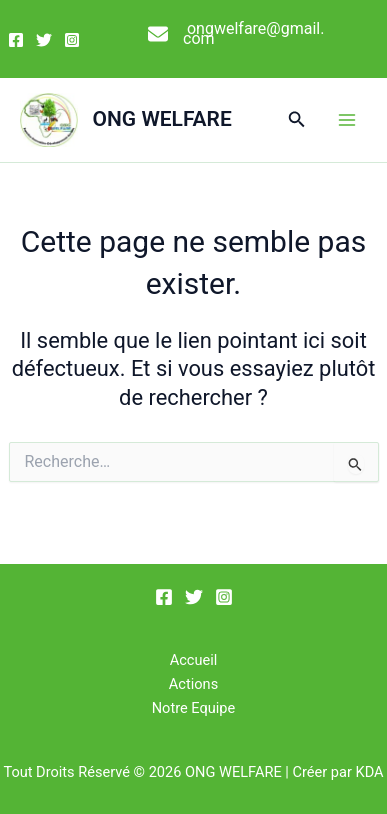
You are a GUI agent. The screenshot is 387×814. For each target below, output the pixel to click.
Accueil (194, 660)
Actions (193, 684)
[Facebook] (16, 40)
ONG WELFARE (162, 119)
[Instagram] (72, 40)
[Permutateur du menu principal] (347, 120)
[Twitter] (44, 40)
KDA (370, 772)
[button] (297, 119)
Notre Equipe (194, 708)
